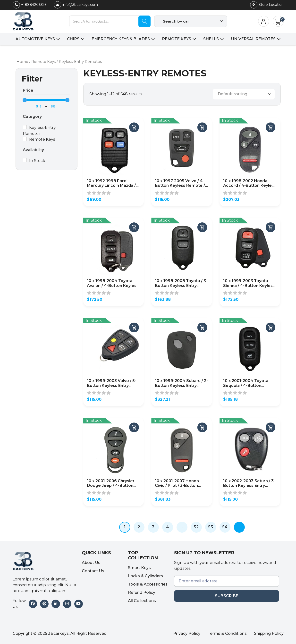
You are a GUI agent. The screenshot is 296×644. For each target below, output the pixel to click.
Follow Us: (19, 604)
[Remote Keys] (25, 139)
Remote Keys (177, 39)
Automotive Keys (34, 39)
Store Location (267, 5)
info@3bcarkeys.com (76, 5)
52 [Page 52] (196, 527)
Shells (212, 39)
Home (22, 62)
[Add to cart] (134, 128)
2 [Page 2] (139, 527)
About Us (91, 563)
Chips (73, 39)
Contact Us (93, 571)
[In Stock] (25, 160)
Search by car (176, 21)
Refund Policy (142, 593)
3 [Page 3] (153, 527)
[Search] (144, 21)
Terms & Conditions (227, 634)
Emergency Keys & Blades (121, 39)
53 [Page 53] (211, 527)
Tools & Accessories (148, 585)
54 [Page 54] (225, 527)
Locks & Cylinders (145, 576)
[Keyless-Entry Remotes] (25, 127)
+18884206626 (30, 5)
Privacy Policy (186, 634)
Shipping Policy (269, 634)
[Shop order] (244, 94)
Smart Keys (139, 568)
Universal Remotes (254, 39)
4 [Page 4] (168, 527)
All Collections (142, 601)
